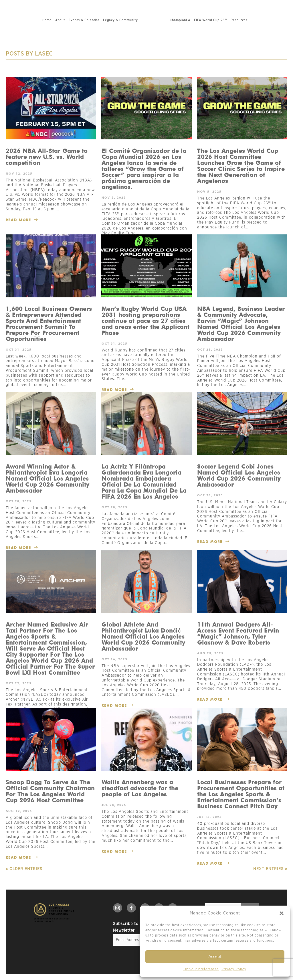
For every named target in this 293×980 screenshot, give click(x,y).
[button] (282, 913)
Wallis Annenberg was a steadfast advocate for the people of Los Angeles (140, 788)
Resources (261, 20)
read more (18, 220)
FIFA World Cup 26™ (233, 20)
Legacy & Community (98, 20)
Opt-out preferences (201, 969)
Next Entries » (270, 869)
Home (25, 20)
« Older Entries (24, 869)
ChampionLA (202, 20)
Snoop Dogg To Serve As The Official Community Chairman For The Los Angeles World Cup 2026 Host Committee (50, 791)
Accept (215, 957)
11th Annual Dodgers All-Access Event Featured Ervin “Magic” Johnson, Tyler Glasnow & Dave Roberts (238, 634)
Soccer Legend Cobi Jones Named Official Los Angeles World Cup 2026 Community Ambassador (239, 476)
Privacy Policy (234, 969)
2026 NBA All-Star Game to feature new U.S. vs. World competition (47, 157)
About (38, 20)
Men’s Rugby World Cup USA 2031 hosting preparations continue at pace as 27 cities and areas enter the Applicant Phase (145, 321)
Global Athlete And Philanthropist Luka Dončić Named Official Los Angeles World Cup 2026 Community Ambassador (143, 637)
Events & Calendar (62, 20)
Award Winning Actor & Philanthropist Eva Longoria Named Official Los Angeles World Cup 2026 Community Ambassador (47, 479)
